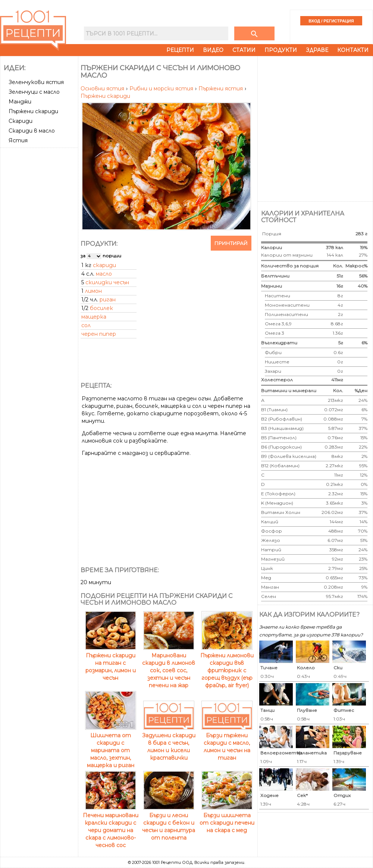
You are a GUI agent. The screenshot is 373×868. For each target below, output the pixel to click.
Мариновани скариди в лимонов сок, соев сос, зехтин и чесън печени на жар (169, 667)
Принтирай (231, 243)
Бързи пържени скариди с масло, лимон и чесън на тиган (227, 743)
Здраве (317, 50)
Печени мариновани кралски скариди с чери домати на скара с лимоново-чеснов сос (111, 827)
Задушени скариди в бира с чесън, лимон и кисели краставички (169, 743)
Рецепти (180, 50)
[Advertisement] (81, 128)
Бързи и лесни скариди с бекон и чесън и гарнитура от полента (169, 823)
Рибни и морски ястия (162, 89)
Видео (213, 50)
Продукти (281, 50)
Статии (244, 50)
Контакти (353, 50)
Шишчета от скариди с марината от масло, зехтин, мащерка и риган (111, 747)
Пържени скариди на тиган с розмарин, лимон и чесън (111, 663)
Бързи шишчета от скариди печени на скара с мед (227, 819)
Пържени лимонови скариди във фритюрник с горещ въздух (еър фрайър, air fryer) (227, 667)
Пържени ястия (221, 89)
